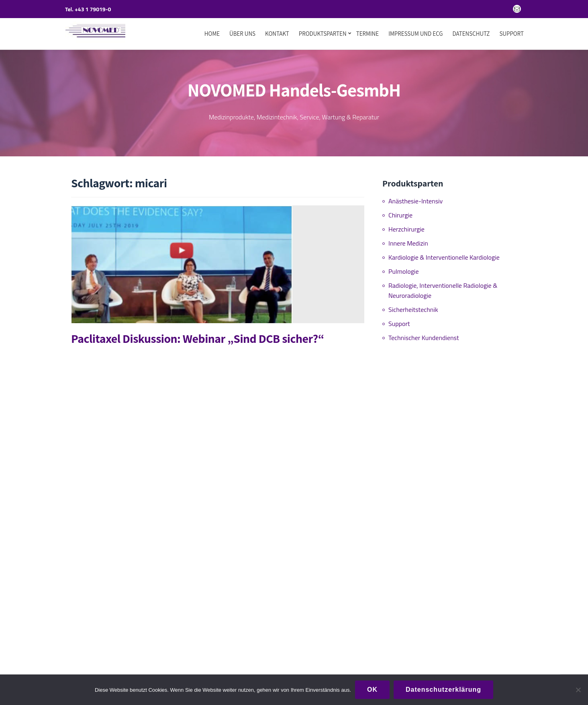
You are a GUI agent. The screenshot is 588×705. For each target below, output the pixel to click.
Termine (368, 34)
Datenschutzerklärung (443, 690)
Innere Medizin (408, 240)
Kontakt (277, 34)
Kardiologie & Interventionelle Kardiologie (444, 254)
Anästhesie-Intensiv (415, 198)
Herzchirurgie (406, 226)
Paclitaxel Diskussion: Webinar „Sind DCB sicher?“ (198, 335)
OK (372, 690)
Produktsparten (323, 34)
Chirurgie (400, 212)
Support (511, 34)
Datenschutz (471, 34)
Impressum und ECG (415, 34)
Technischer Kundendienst (424, 334)
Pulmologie (403, 268)
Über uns (242, 34)
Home (212, 34)
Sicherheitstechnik (413, 306)
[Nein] (578, 690)
